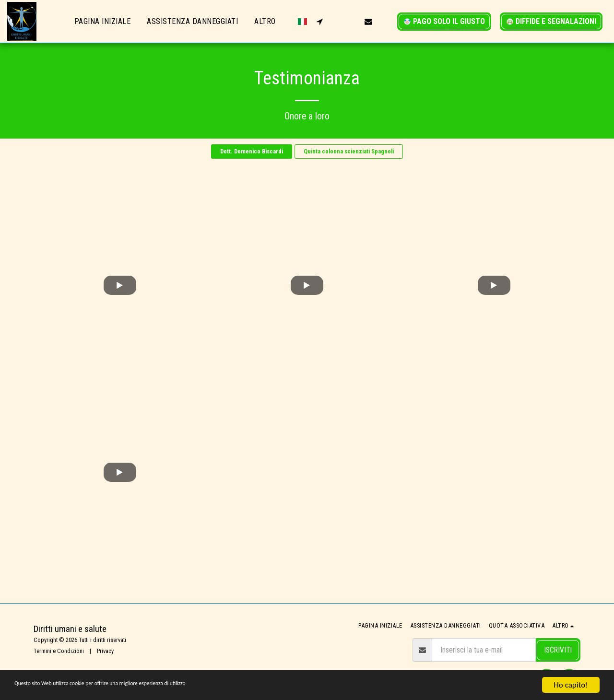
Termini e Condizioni (59, 651)
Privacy (105, 651)
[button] (319, 21)
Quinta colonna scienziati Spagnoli (349, 151)
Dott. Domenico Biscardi (252, 151)
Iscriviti (558, 650)
